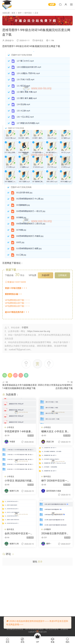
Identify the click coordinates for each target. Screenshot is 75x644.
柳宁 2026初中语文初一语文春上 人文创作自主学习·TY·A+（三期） (55, 481)
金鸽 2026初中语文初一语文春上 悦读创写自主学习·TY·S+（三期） (19, 534)
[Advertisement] (37, 590)
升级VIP (45, 275)
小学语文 (10, 427)
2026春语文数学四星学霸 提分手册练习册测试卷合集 (55, 534)
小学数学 (47, 529)
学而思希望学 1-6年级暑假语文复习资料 (19, 432)
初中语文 (39, 40)
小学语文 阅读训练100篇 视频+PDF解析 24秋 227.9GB (19, 481)
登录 (40, 562)
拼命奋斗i (9, 40)
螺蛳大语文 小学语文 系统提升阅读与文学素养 (55, 432)
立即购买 (62, 275)
